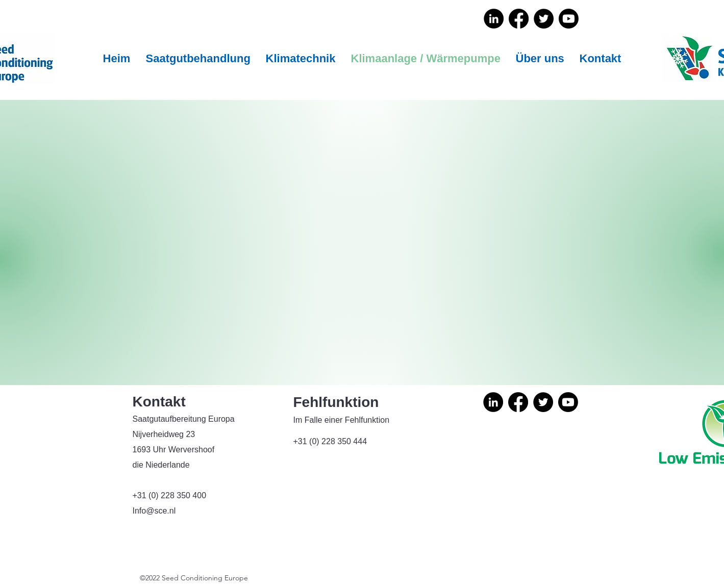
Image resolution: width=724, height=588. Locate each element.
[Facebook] (519, 19)
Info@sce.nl (154, 511)
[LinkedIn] (494, 19)
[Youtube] (569, 19)
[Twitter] (544, 19)
